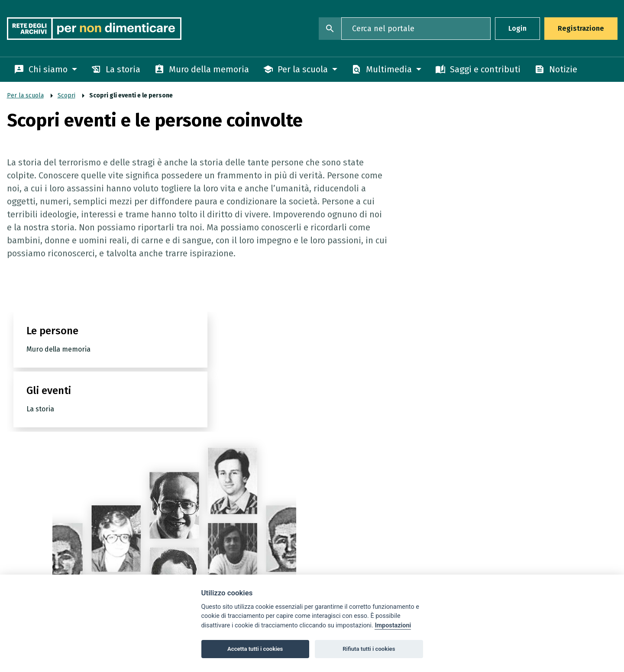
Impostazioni (393, 625)
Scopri (66, 95)
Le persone (52, 344)
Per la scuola (25, 95)
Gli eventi (230, 344)
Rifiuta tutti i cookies (369, 649)
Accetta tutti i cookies (255, 649)
